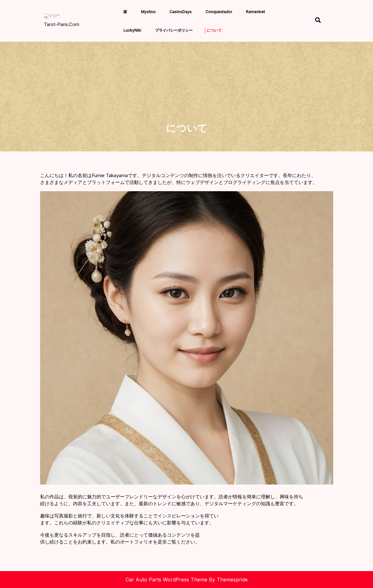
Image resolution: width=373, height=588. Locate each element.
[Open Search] (318, 21)
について (214, 30)
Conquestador (219, 12)
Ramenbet (255, 12)
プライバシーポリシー (174, 30)
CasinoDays (181, 12)
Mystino (148, 12)
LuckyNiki (132, 30)
